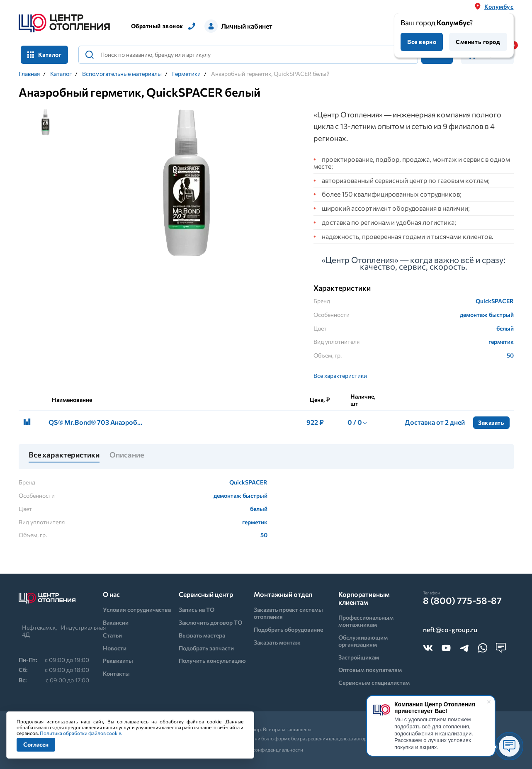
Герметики (186, 74)
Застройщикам (359, 657)
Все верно (422, 42)
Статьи (112, 635)
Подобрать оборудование (288, 629)
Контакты (116, 673)
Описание (127, 455)
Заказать (491, 422)
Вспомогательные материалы (122, 74)
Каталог (45, 55)
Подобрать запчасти (206, 648)
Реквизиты (118, 661)
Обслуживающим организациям (363, 641)
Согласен (36, 744)
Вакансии (116, 622)
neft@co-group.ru (450, 630)
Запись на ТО (197, 610)
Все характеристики (340, 376)
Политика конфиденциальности (266, 750)
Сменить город (478, 42)
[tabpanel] (186, 184)
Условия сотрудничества (137, 610)
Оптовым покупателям (370, 670)
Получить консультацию (212, 661)
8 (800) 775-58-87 (462, 601)
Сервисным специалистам (374, 683)
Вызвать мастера (202, 635)
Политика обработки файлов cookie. (81, 733)
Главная (29, 74)
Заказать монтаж (277, 642)
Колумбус (499, 6)
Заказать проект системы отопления (288, 613)
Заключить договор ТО (210, 622)
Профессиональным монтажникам (366, 621)
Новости (115, 648)
